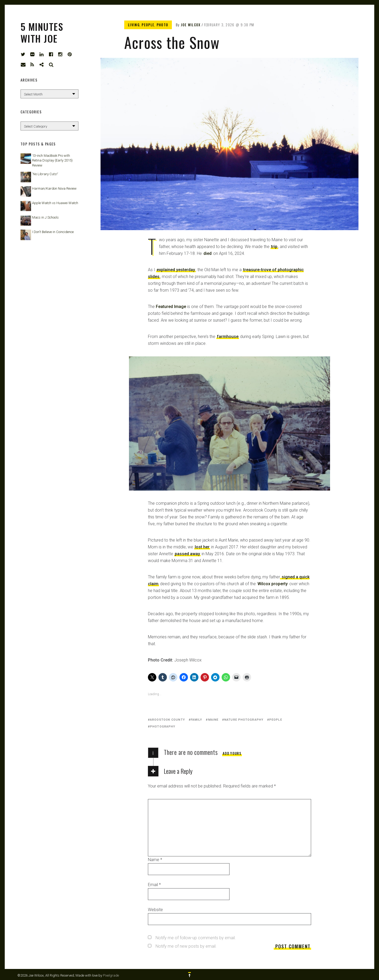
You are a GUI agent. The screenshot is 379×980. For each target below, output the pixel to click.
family (197, 720)
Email (154, 885)
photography (163, 727)
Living (134, 25)
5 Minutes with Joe (42, 32)
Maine (213, 720)
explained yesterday (176, 270)
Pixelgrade (111, 975)
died (208, 253)
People (148, 25)
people (276, 720)
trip (274, 247)
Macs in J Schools (45, 217)
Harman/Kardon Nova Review (54, 188)
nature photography (244, 720)
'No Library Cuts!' (45, 174)
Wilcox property (273, 584)
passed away (187, 554)
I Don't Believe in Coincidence (53, 232)
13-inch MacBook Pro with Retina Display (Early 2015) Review (52, 160)
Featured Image (171, 307)
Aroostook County (168, 720)
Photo (163, 25)
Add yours (232, 753)
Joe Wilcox (191, 25)
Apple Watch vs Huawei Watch (55, 203)
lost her (202, 547)
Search (51, 65)
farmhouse (228, 337)
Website (155, 910)
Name (155, 860)
